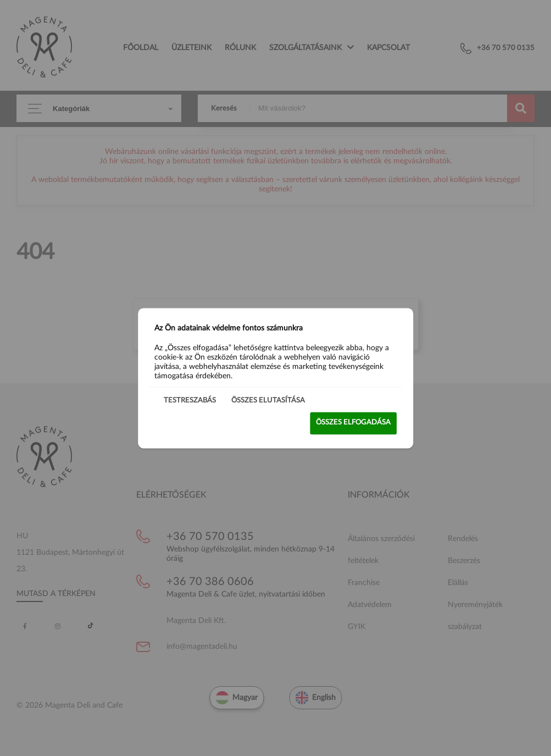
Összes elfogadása (353, 423)
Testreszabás (190, 401)
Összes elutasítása (268, 401)
